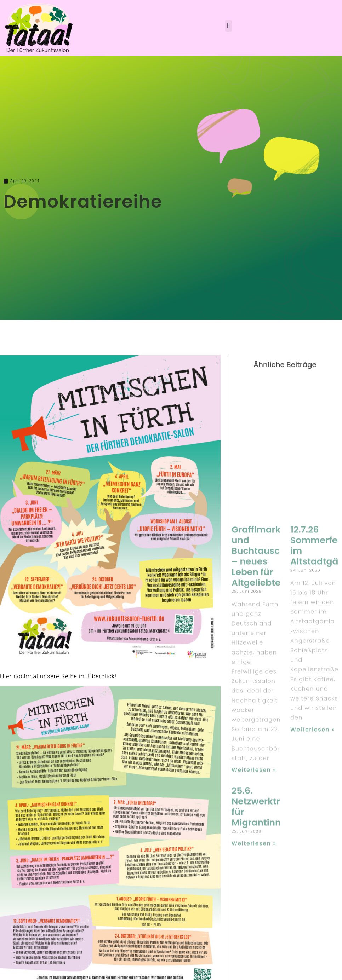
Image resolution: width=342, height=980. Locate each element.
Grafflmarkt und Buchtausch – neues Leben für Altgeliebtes (259, 728)
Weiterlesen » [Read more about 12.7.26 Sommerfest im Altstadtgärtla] (313, 902)
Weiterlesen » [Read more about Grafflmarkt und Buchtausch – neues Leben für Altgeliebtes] (254, 942)
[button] (229, 26)
